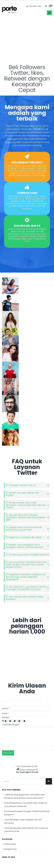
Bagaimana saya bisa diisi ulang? (24, 537)
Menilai (6, 717)
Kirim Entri (8, 753)
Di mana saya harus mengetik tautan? (26, 555)
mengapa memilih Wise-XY (21, 485)
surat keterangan (11, 725)
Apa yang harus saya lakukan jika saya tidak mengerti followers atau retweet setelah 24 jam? (26, 565)
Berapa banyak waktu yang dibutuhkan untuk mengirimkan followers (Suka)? (26, 505)
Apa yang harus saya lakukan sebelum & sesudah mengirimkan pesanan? (26, 588)
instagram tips (10, 849)
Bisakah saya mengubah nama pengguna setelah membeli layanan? (25, 546)
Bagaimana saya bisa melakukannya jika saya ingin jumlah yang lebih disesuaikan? (26, 577)
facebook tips (10, 844)
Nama (6, 708)
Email (5, 714)
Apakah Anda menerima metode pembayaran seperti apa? (24, 529)
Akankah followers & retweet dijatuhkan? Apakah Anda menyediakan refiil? (26, 517)
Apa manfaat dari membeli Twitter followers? (25, 598)
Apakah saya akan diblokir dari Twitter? (22, 494)
